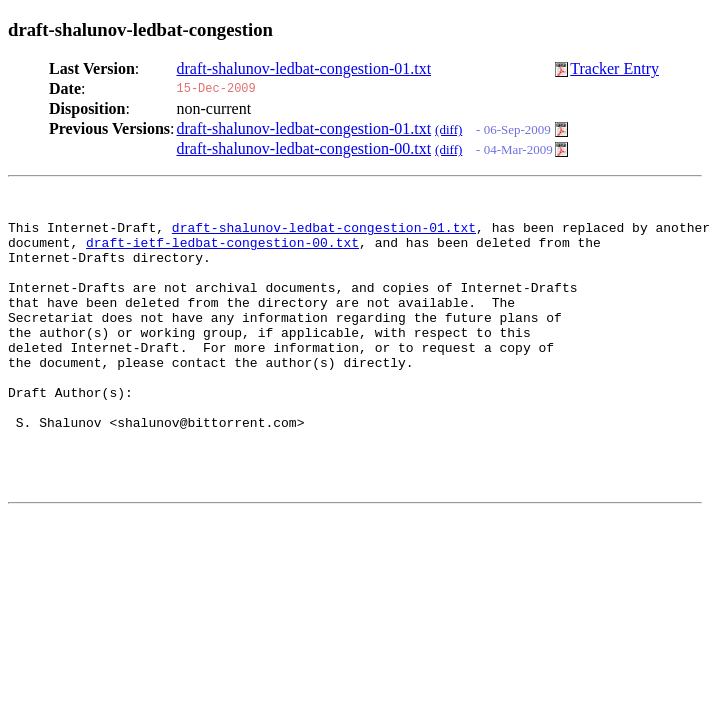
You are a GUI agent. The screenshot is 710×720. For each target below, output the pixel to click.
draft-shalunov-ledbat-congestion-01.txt (304, 68)
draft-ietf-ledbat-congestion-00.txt (222, 251)
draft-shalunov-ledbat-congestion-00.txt (304, 148)
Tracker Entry (614, 68)
